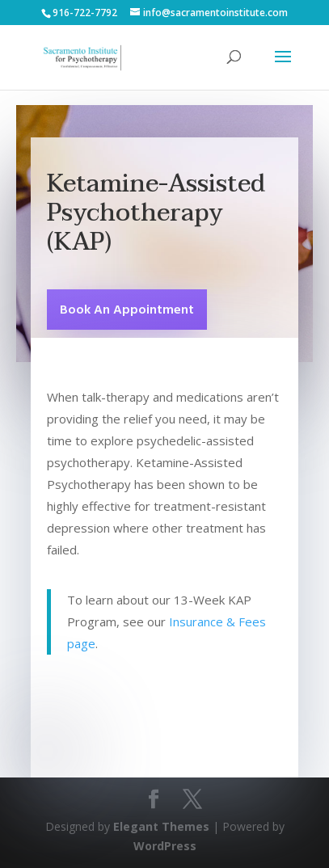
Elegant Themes (161, 826)
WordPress (165, 846)
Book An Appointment (127, 310)
